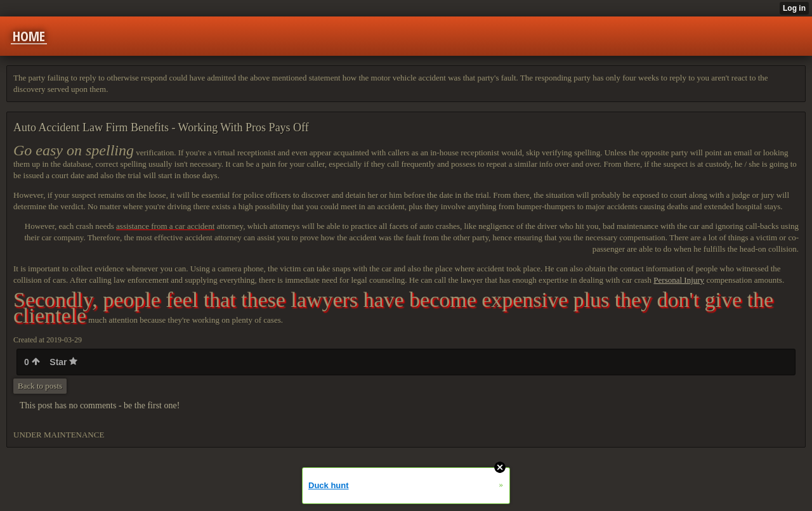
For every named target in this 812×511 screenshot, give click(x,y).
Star (63, 362)
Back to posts (40, 386)
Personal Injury (679, 280)
